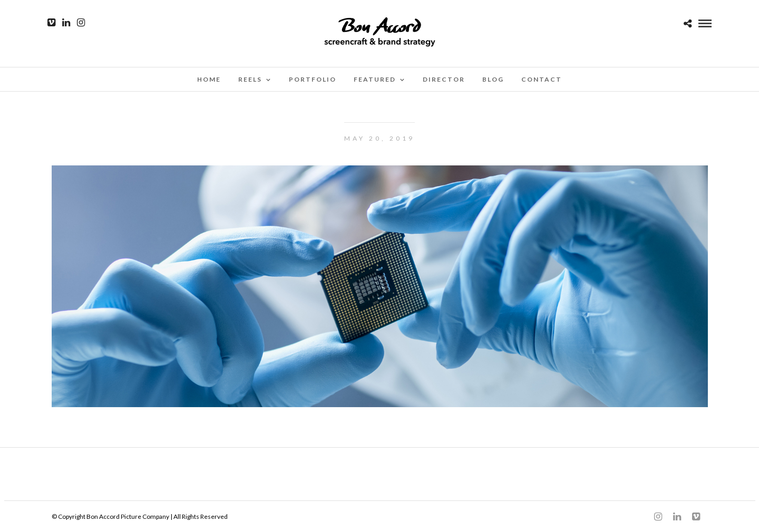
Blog (493, 79)
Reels (250, 79)
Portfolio (313, 79)
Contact (542, 79)
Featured (375, 79)
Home (209, 79)
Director (444, 79)
